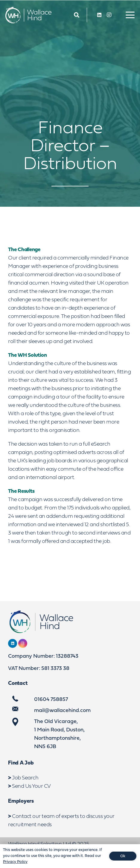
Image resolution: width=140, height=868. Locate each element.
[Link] (77, 15)
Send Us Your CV (31, 786)
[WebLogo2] (28, 15)
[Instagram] (109, 15)
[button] (130, 15)
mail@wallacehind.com (62, 711)
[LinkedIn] (99, 15)
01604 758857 (51, 700)
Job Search (25, 778)
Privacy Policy (15, 862)
